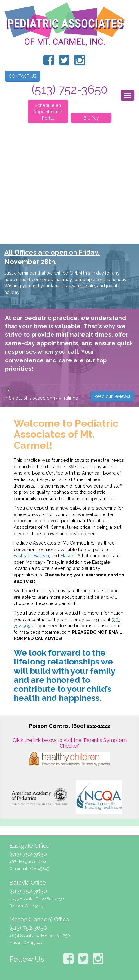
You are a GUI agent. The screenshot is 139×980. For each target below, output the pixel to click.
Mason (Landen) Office (39, 919)
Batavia (41, 556)
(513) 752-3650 (28, 854)
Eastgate (23, 556)
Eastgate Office (29, 845)
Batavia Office (28, 882)
